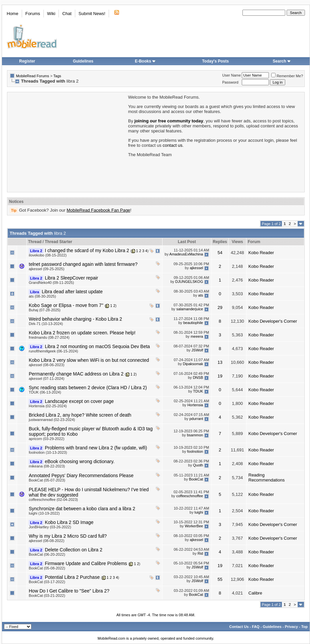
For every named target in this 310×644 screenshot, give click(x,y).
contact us (172, 145)
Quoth (198, 465)
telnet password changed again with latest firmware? (83, 264)
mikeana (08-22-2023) (47, 466)
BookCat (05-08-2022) (47, 568)
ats (201, 295)
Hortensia (195, 405)
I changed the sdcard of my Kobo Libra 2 (87, 250)
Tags (57, 76)
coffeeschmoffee (190, 496)
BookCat (196, 479)
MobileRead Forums (33, 76)
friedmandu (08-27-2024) (49, 337)
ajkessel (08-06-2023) (46, 365)
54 (220, 253)
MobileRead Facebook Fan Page (98, 210)
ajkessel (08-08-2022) (46, 541)
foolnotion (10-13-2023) (48, 452)
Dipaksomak (193, 364)
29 (220, 307)
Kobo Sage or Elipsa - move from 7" (66, 305)
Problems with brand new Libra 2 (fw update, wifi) (96, 448)
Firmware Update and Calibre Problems (86, 563)
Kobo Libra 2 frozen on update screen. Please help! (82, 333)
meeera (197, 336)
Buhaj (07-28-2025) (45, 310)
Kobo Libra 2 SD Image (69, 522)
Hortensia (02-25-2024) (48, 406)
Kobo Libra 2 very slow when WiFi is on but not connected (89, 360)
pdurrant (196, 419)
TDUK (198, 391)
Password (230, 82)
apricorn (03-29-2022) (46, 439)
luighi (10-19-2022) (44, 513)
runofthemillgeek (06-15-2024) (53, 351)
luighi (199, 512)
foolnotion (195, 451)
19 (220, 376)
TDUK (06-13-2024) (45, 392)
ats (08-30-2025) (42, 296)
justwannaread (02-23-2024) (52, 420)
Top (304, 627)
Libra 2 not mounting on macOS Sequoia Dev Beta (97, 346)
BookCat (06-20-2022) (47, 554)
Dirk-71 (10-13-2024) (46, 324)
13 (220, 362)
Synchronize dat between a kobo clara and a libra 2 (82, 509)
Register (27, 61)
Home (13, 14)
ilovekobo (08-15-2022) (48, 255)
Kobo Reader (261, 253)
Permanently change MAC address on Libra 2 (76, 374)
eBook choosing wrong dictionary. (80, 461)
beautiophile (193, 323)
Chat (67, 14)
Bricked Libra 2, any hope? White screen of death (80, 415)
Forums (33, 14)
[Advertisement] (67, 141)
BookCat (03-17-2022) (47, 582)
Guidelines (83, 61)
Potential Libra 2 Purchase (72, 577)
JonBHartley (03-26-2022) (50, 527)
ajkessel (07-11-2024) (46, 379)
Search (282, 61)
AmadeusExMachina (186, 254)
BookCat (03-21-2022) (47, 596)
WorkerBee (194, 526)
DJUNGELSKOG (189, 282)
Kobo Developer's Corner (273, 321)
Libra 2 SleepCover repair (72, 278)
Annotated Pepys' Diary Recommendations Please (81, 475)
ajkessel (196, 268)
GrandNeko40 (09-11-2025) (51, 283)
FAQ (256, 627)
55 (220, 579)
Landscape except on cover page (79, 401)
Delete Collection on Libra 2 (74, 550)
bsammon (195, 435)
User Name (232, 75)
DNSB (198, 378)
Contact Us (239, 627)
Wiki (51, 14)
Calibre (255, 593)
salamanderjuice (190, 309)
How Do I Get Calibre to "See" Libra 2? (69, 591)
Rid (200, 553)
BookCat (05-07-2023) (47, 480)
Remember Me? (287, 76)
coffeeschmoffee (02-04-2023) (53, 500)
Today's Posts (215, 61)
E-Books (145, 61)
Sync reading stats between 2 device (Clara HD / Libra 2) (88, 388)
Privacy (291, 627)
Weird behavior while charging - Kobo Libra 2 (75, 319)
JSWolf (197, 350)
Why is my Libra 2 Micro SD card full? (68, 536)
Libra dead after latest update (72, 292)
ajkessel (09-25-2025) (46, 269)
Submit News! (92, 14)
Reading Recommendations (267, 477)
